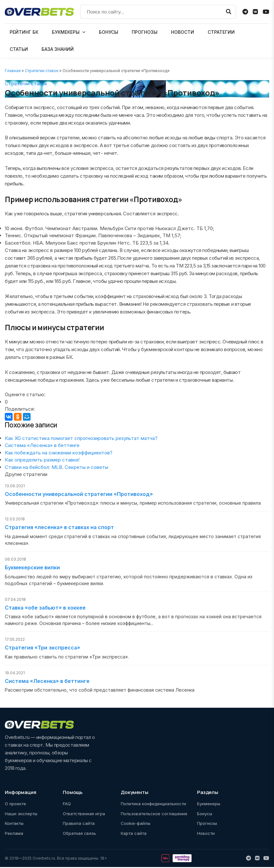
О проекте (15, 805)
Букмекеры (209, 805)
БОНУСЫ (109, 32)
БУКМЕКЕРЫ (66, 32)
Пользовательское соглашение (154, 814)
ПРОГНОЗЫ (145, 32)
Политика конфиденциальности (153, 805)
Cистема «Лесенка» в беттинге (42, 445)
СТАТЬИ (19, 49)
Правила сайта (79, 824)
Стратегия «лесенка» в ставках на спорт (59, 528)
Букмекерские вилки (32, 568)
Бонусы (205, 814)
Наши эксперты (21, 814)
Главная (13, 71)
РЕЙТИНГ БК (24, 32)
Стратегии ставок (42, 71)
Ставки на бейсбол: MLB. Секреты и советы (57, 467)
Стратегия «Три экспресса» (43, 649)
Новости (206, 834)
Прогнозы (207, 824)
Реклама (14, 834)
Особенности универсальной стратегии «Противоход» (79, 494)
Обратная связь (79, 834)
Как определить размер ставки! (42, 460)
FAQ (67, 805)
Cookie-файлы (136, 824)
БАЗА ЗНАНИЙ (58, 49)
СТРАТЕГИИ (221, 32)
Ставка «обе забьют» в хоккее (45, 608)
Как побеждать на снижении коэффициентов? (59, 453)
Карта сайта (134, 834)
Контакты (14, 824)
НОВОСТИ (183, 32)
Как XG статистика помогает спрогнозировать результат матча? (81, 438)
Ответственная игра (84, 814)
